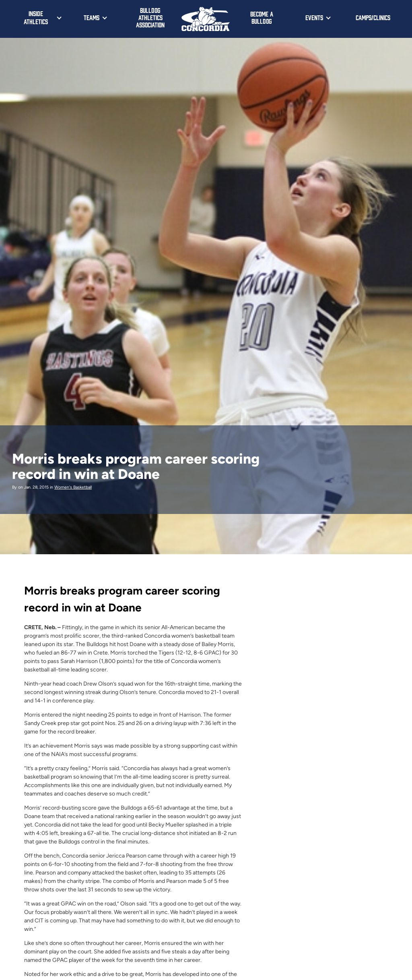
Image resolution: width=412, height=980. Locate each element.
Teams (92, 17)
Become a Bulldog (262, 17)
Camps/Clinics (373, 17)
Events (314, 17)
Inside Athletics (36, 17)
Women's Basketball (73, 487)
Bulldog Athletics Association (150, 17)
